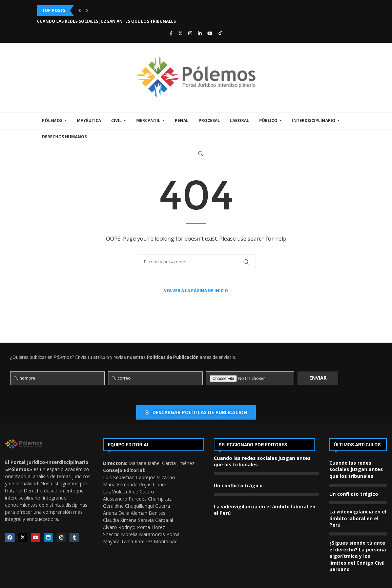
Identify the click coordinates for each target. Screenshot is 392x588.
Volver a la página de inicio (196, 291)
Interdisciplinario (314, 120)
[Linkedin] (200, 33)
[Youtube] (210, 33)
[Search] (201, 154)
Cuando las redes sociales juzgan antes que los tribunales (106, 21)
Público (268, 120)
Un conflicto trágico (238, 485)
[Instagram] (190, 33)
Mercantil (148, 120)
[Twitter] (180, 33)
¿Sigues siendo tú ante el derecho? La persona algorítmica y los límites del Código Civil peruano (358, 556)
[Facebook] (171, 33)
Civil (116, 120)
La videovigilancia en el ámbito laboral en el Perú (358, 518)
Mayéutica (89, 120)
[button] (80, 11)
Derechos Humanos (64, 137)
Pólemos (52, 120)
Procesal (209, 120)
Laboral (240, 120)
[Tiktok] (220, 33)
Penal (182, 120)
